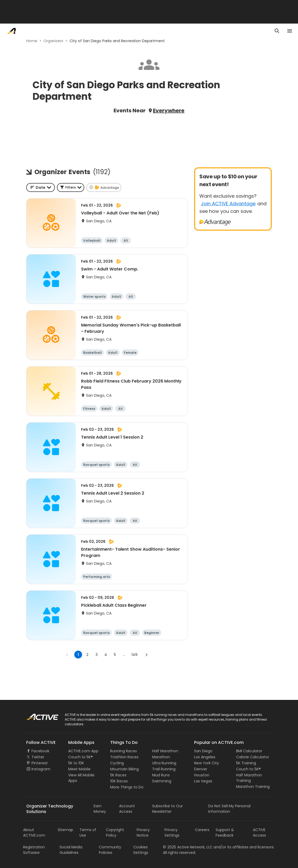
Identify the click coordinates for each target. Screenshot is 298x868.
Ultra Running (164, 763)
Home (32, 41)
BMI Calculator (249, 751)
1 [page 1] (78, 655)
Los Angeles (205, 757)
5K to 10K (76, 763)
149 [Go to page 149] (134, 655)
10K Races (119, 781)
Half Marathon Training (249, 778)
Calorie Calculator (253, 757)
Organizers (53, 41)
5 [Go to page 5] (115, 655)
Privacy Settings (172, 833)
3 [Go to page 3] (97, 655)
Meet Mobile (79, 769)
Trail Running (164, 769)
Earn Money (100, 809)
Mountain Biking (124, 769)
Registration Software (34, 850)
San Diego (203, 751)
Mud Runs (161, 775)
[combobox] (41, 187)
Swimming (162, 781)
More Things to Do (127, 787)
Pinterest (40, 763)
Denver (201, 769)
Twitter (38, 757)
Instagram (41, 769)
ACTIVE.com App (83, 751)
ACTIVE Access (259, 833)
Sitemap (65, 830)
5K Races (118, 775)
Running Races (124, 751)
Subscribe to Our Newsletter (167, 809)
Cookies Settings (141, 850)
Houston (202, 775)
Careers (202, 830)
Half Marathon (165, 751)
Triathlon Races (124, 757)
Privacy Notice (143, 833)
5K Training (246, 763)
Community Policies (110, 850)
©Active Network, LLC (188, 847)
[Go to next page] (146, 655)
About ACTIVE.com (34, 833)
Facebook (40, 751)
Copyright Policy (115, 833)
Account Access (127, 809)
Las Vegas (203, 781)
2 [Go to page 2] (87, 655)
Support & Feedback (225, 833)
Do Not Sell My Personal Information (229, 809)
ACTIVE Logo (37, 715)
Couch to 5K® (81, 757)
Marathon (161, 757)
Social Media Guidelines (71, 850)
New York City (207, 763)
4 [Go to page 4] (106, 655)
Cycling (117, 763)
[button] (71, 187)
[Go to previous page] (67, 655)
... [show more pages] (124, 655)
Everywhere (169, 110)
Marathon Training (253, 787)
